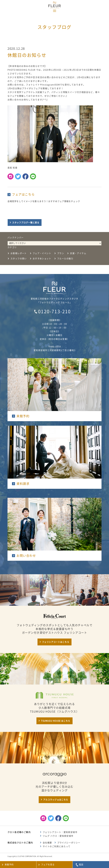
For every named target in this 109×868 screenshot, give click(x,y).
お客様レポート (19, 253)
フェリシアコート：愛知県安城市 (60, 832)
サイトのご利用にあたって (57, 846)
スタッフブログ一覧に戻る (26, 223)
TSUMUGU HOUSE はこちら (56, 721)
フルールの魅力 (65, 259)
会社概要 (47, 843)
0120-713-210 (54, 311)
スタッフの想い (19, 259)
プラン (61, 253)
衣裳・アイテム (78, 253)
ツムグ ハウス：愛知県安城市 (58, 836)
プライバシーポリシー (69, 843)
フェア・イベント (42, 253)
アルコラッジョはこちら (56, 800)
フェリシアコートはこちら (56, 642)
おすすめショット (42, 259)
